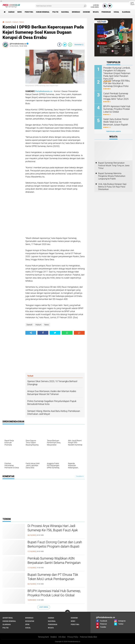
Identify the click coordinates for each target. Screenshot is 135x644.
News (20, 12)
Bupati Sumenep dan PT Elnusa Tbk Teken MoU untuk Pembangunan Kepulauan (53, 579)
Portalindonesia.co (44, 91)
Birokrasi (76, 12)
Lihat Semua (44, 607)
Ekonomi (86, 12)
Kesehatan (30, 621)
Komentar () (79, 45)
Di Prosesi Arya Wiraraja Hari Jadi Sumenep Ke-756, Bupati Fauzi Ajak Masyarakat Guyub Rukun (53, 530)
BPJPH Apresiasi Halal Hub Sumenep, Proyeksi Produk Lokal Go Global (54, 593)
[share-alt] (31, 333)
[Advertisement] (13, 88)
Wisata (96, 12)
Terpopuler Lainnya (113, 131)
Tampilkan (80, 476)
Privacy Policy (73, 637)
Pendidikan (106, 12)
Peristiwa (29, 12)
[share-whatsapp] (70, 45)
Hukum (15, 22)
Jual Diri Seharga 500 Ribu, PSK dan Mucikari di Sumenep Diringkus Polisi (117, 83)
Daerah (11, 12)
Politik (55, 12)
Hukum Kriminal (43, 12)
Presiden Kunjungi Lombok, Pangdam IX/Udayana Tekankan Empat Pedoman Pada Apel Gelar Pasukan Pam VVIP (115, 73)
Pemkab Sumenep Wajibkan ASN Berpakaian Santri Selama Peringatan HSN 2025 (54, 563)
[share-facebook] (59, 45)
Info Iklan (62, 637)
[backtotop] (68, 612)
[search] (61, 6)
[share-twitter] (65, 45)
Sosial (116, 12)
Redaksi (54, 637)
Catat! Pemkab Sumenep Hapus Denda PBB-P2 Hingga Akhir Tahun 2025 (116, 96)
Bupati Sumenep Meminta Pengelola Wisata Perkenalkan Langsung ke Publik (112, 176)
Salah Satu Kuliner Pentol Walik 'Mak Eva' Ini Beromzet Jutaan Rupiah (116, 122)
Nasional (65, 12)
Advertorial (8, 618)
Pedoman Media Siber (88, 637)
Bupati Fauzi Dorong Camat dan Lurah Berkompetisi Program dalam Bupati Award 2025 (55, 546)
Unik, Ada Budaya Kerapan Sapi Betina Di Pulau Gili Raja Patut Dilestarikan (112, 187)
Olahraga (126, 12)
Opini (27, 624)
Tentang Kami (43, 637)
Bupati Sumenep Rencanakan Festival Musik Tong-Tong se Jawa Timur (114, 166)
